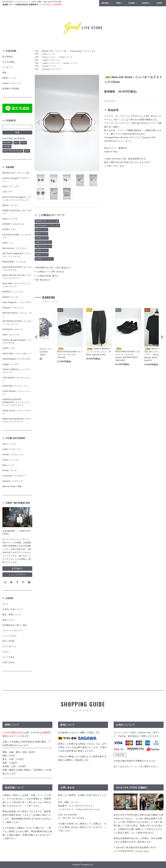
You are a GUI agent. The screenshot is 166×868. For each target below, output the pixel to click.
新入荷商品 (7, 57)
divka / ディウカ (10, 219)
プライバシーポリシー (13, 631)
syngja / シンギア (11, 364)
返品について (9, 620)
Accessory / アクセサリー (14, 476)
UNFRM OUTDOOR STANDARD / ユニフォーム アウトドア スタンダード (17, 402)
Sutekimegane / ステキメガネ (83, 51)
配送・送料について (12, 615)
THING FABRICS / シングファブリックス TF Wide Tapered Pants (99, 352)
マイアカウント (10, 646)
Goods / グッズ (66, 57)
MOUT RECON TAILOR (13, 151)
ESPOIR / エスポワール (13, 224)
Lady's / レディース (51, 60)
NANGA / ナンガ (10, 297)
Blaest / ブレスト (10, 205)
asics (16, 143)
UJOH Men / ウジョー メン (15, 386)
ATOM (11, 641)
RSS (5, 641)
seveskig (7, 147)
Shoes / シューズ (10, 460)
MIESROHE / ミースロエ (14, 262)
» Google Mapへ (142, 851)
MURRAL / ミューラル (13, 292)
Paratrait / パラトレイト (14, 308)
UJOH (24, 143)
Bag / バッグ (8, 465)
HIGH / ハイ (8, 243)
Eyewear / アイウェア (52, 69)
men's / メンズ (49, 54)
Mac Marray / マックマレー (15, 248)
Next (95, 123)
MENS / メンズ (9, 78)
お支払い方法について (13, 609)
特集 (4, 73)
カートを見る (9, 657)
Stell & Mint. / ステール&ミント (17, 354)
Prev (39, 123)
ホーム (5, 604)
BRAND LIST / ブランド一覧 (54, 51)
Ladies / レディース (12, 83)
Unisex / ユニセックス (13, 455)
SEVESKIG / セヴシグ (13, 329)
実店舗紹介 (17, 568)
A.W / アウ (7, 192)
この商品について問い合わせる (50, 272)
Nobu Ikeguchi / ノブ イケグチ (17, 302)
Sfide (27, 151)
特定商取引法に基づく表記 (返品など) (53, 268)
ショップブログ (10, 636)
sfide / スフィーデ (11, 335)
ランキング (7, 67)
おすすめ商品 (9, 62)
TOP (37, 51)
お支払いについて (131, 766)
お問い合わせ (9, 662)
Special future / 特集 (12, 486)
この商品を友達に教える (47, 276)
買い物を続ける (42, 280)
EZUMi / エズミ (11, 229)
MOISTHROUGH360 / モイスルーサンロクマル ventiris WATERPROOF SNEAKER (128, 355)
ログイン (7, 652)
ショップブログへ (17, 575)
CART (159, 3)
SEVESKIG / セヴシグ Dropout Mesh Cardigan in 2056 (40, 352)
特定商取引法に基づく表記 (15, 625)
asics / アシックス (11, 186)
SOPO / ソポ (8, 348)
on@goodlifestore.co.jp (87, 809)
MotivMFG (7, 143)
